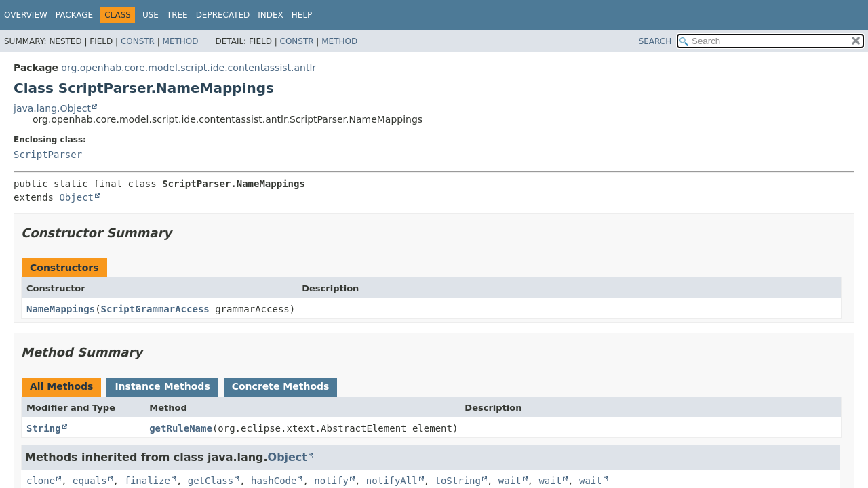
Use (151, 15)
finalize (147, 481)
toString (458, 481)
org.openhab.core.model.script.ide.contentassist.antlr (189, 68)
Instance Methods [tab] (162, 386)
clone (41, 481)
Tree (177, 15)
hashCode (274, 481)
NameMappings (61, 309)
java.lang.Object (52, 108)
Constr (138, 41)
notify (331, 481)
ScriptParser (48, 155)
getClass (211, 481)
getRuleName (181, 428)
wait (510, 481)
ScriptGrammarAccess (155, 309)
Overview (26, 15)
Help (302, 15)
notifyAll (392, 481)
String (44, 428)
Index (271, 15)
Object (76, 197)
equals (90, 481)
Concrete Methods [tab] (281, 386)
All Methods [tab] (61, 386)
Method (181, 41)
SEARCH (655, 41)
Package (74, 15)
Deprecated (223, 15)
